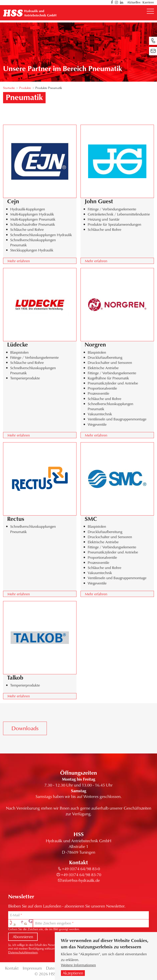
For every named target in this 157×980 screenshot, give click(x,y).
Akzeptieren (73, 975)
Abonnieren (23, 937)
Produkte (25, 88)
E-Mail (15, 915)
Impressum (32, 968)
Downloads (25, 728)
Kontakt (12, 968)
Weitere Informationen (78, 967)
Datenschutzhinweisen (23, 952)
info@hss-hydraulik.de (81, 880)
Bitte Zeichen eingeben (53, 923)
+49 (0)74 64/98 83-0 (81, 869)
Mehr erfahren (19, 261)
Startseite (9, 88)
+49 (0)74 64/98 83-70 (81, 875)
